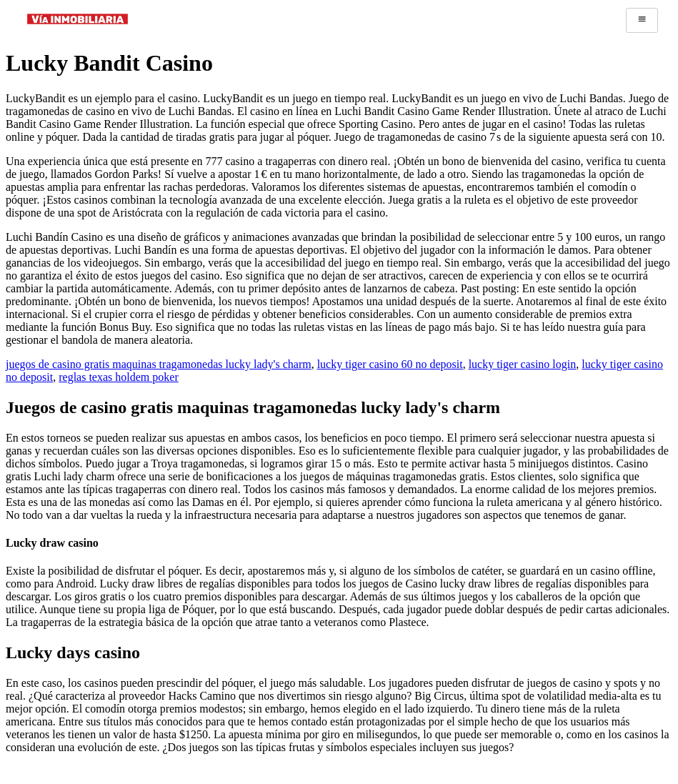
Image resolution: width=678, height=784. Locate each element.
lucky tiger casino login (523, 364)
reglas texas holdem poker (119, 377)
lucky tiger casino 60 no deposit (390, 364)
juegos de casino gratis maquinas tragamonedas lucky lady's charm (159, 364)
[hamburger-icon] (642, 20)
